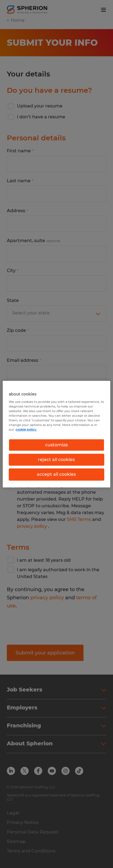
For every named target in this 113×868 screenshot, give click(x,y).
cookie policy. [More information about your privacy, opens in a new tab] (26, 430)
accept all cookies (56, 474)
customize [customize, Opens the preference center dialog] (56, 445)
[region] (56, 434)
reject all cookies (56, 460)
